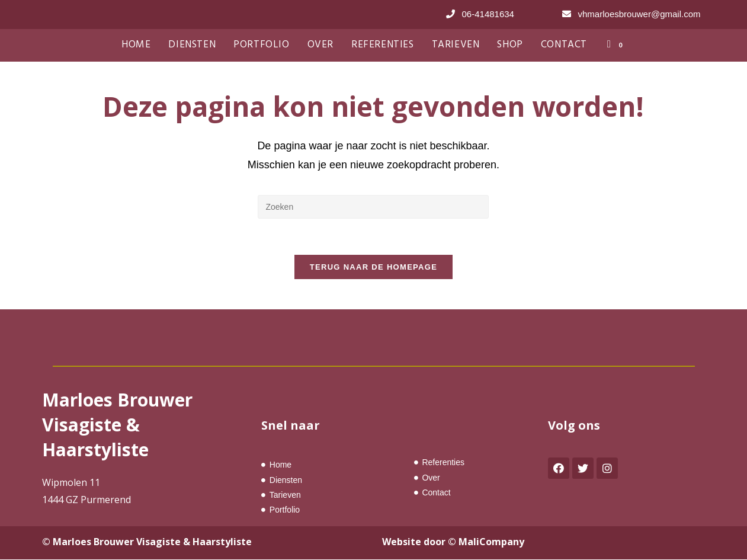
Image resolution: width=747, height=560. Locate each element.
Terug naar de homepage (373, 267)
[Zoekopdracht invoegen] (373, 207)
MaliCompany (491, 542)
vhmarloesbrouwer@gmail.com (639, 14)
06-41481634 (488, 14)
